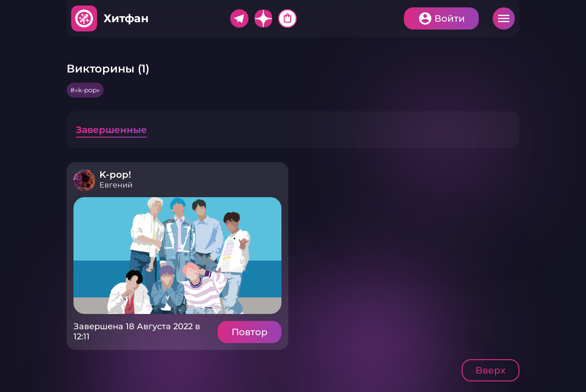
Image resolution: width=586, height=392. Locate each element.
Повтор (250, 332)
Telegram (239, 18)
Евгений (116, 185)
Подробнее (177, 256)
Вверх (491, 370)
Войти (450, 18)
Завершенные (111, 130)
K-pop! (115, 175)
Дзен (263, 18)
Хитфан (126, 18)
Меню (504, 18)
